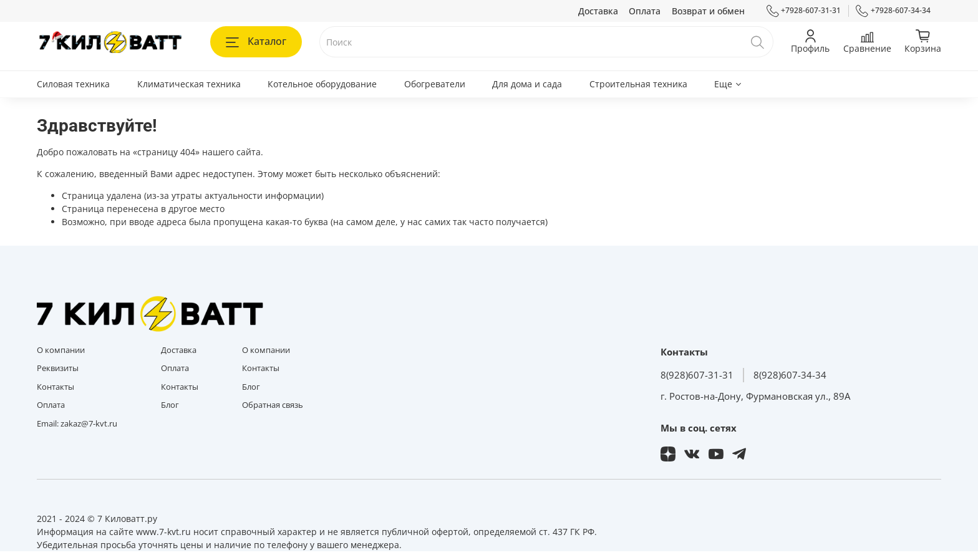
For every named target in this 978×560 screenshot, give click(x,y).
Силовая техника (73, 84)
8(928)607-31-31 (697, 375)
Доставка (598, 11)
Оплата (645, 11)
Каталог (256, 41)
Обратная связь (273, 405)
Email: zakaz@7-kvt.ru (77, 424)
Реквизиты (58, 368)
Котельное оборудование (322, 84)
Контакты (56, 387)
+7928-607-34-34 (893, 11)
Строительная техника (638, 84)
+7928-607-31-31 (804, 11)
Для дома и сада (527, 84)
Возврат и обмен (708, 11)
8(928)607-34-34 (790, 375)
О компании (61, 350)
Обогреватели (435, 84)
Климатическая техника (189, 84)
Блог (170, 405)
